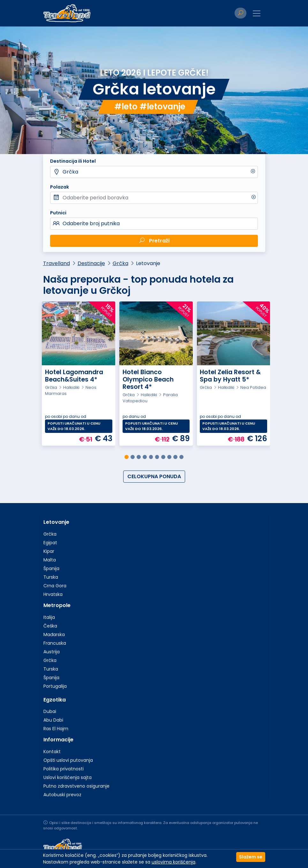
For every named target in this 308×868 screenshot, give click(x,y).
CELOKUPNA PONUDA (154, 476)
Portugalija (55, 686)
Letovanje (56, 522)
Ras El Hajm (56, 729)
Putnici (58, 213)
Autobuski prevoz (62, 795)
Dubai (50, 711)
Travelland (56, 263)
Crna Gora (55, 586)
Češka (50, 626)
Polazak (60, 187)
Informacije (58, 740)
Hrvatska (53, 594)
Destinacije (91, 263)
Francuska (55, 643)
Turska (51, 577)
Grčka (70, 172)
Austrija (52, 652)
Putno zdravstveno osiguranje (76, 786)
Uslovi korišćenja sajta (68, 777)
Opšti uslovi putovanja (68, 760)
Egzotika (55, 700)
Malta (50, 560)
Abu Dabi (53, 720)
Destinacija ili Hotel (73, 161)
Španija (51, 568)
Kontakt (52, 752)
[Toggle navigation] (257, 13)
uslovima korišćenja (173, 862)
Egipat (50, 543)
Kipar (49, 551)
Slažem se (251, 857)
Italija (49, 617)
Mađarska (54, 634)
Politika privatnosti (64, 769)
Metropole (57, 605)
